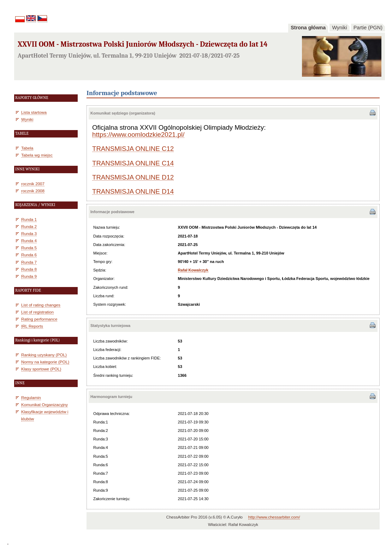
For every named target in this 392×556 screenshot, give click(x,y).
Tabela (27, 148)
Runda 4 (29, 241)
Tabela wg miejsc (37, 155)
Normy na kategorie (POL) (45, 362)
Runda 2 (29, 226)
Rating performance (39, 319)
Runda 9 (29, 276)
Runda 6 (29, 255)
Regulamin (31, 397)
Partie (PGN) (368, 28)
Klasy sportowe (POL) (41, 369)
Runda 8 (29, 269)
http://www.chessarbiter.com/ (274, 517)
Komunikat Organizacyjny (44, 405)
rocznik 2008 (33, 191)
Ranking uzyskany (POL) (44, 355)
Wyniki (339, 28)
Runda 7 (29, 262)
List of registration (37, 312)
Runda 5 (29, 248)
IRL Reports (32, 326)
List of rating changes (41, 305)
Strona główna (308, 28)
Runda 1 (29, 219)
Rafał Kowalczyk (193, 270)
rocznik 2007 (33, 184)
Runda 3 (29, 233)
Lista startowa (34, 112)
